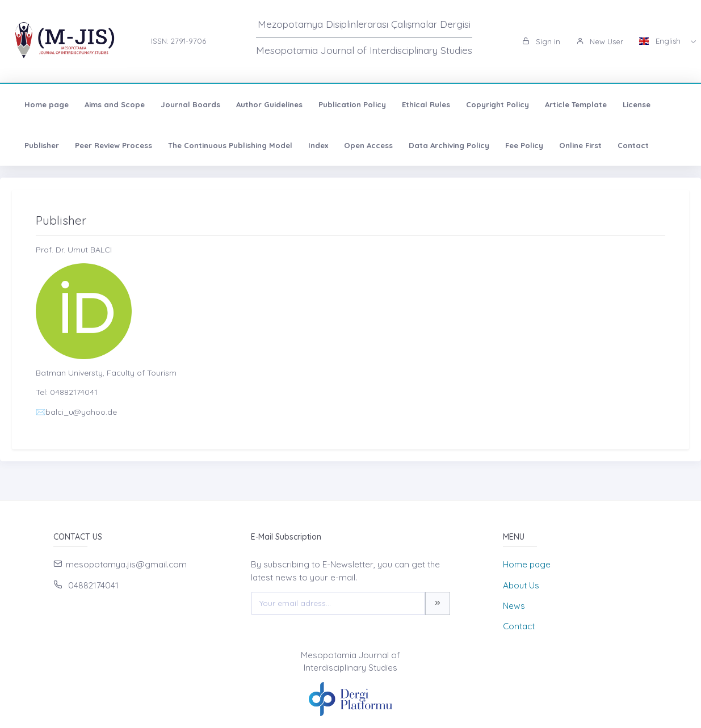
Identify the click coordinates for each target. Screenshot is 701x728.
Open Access (366, 145)
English (661, 41)
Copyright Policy (495, 104)
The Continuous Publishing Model (227, 145)
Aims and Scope (112, 104)
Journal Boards (188, 104)
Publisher (39, 145)
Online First (578, 145)
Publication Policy (349, 104)
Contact (630, 145)
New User (600, 41)
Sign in (541, 41)
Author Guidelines (266, 104)
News (514, 606)
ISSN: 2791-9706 (179, 41)
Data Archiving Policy (446, 145)
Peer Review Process (111, 145)
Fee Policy (521, 145)
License (634, 104)
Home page (44, 104)
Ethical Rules (423, 104)
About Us (521, 585)
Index (315, 145)
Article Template (573, 104)
